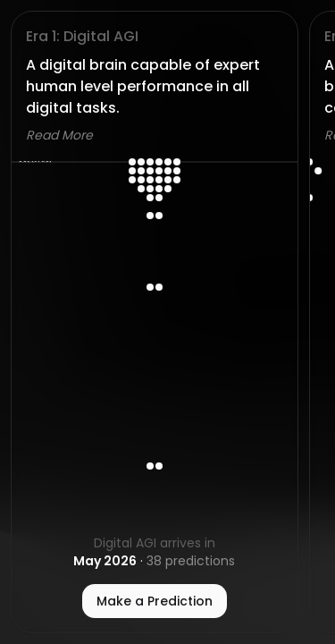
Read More (59, 135)
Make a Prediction (155, 601)
